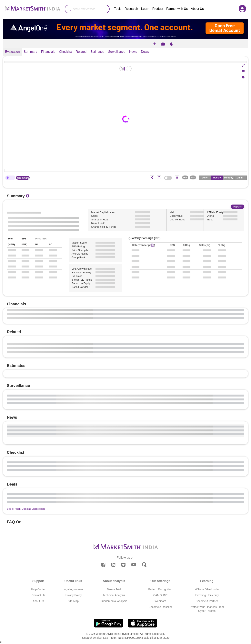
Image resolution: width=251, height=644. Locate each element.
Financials (48, 52)
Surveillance (117, 52)
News (133, 52)
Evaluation (12, 52)
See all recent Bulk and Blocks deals (26, 509)
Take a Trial (114, 589)
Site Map (73, 601)
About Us (197, 9)
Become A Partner (207, 601)
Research (131, 9)
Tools (118, 9)
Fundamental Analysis (114, 601)
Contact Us (38, 595)
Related (81, 52)
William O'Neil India (207, 589)
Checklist (65, 52)
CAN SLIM (160, 595)
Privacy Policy (73, 595)
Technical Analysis (114, 595)
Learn (145, 9)
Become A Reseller (160, 607)
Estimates (97, 52)
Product (158, 9)
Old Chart (23, 178)
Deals (145, 52)
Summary (30, 52)
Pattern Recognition (160, 589)
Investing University (207, 595)
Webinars (160, 601)
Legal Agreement (73, 589)
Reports (237, 207)
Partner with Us (177, 9)
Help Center (38, 589)
